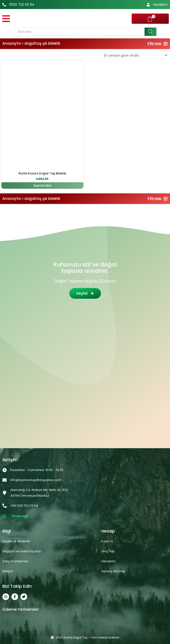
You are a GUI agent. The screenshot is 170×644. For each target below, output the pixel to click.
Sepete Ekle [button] (42, 185)
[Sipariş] (135, 55)
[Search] (150, 32)
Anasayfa (12, 43)
